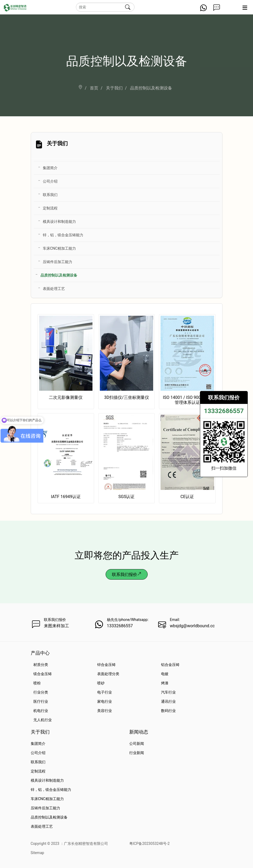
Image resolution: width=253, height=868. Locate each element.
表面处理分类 (108, 674)
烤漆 (165, 683)
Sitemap (37, 853)
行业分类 (41, 692)
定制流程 (50, 208)
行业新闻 (137, 753)
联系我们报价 (127, 575)
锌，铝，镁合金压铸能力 (63, 235)
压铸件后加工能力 (58, 262)
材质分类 (41, 665)
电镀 (165, 674)
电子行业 (105, 692)
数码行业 (168, 711)
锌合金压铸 (106, 665)
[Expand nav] (245, 10)
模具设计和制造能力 (59, 222)
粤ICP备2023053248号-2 (149, 844)
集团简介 (50, 168)
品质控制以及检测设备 (59, 275)
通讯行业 (168, 701)
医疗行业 (41, 701)
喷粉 (37, 683)
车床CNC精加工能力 (59, 248)
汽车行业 (168, 692)
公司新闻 (137, 744)
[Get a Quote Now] (217, 10)
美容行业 (105, 711)
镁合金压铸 (43, 674)
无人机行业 (43, 720)
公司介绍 (50, 181)
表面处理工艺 (54, 289)
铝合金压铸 (170, 665)
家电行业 (105, 701)
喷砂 (101, 683)
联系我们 (50, 195)
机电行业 (41, 711)
